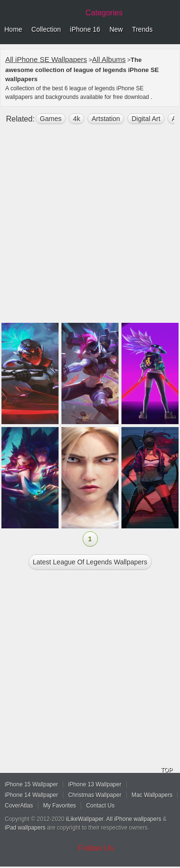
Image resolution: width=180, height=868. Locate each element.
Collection (46, 29)
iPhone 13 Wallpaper (95, 784)
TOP (167, 770)
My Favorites (60, 806)
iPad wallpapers (25, 828)
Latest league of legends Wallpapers (90, 562)
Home (13, 29)
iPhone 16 (85, 29)
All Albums (109, 59)
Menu (170, 30)
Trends (142, 29)
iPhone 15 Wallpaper (31, 784)
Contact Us (100, 806)
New (116, 29)
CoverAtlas (19, 806)
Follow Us (96, 848)
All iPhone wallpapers (134, 819)
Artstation (106, 119)
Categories (104, 13)
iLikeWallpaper (85, 819)
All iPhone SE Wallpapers (46, 59)
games (51, 119)
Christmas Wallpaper (95, 795)
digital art (146, 119)
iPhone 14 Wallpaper (31, 795)
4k (77, 119)
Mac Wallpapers (152, 795)
